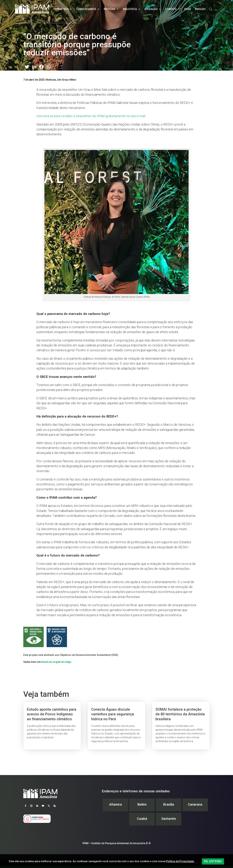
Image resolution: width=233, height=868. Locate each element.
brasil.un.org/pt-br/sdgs (56, 662)
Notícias (109, 9)
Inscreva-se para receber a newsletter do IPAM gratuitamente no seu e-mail (91, 116)
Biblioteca (130, 9)
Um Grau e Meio (67, 80)
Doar (188, 9)
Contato (171, 9)
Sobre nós (62, 9)
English (200, 9)
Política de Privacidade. (180, 861)
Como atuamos (86, 9)
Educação (151, 9)
